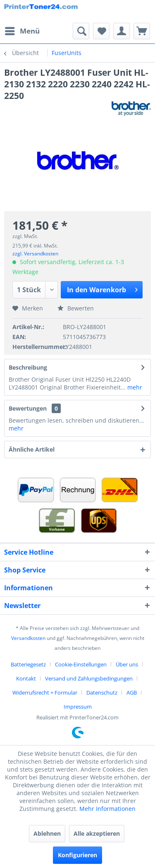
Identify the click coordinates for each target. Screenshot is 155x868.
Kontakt (26, 678)
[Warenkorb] (142, 31)
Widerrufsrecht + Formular (45, 692)
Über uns (127, 664)
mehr (134, 387)
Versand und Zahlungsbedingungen (89, 678)
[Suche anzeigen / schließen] (81, 31)
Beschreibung (28, 367)
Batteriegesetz (28, 664)
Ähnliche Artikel (32, 449)
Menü (22, 30)
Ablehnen (47, 833)
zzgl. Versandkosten (35, 254)
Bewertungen (28, 408)
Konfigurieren (77, 855)
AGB (132, 692)
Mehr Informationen (107, 809)
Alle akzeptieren (97, 833)
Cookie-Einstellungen (81, 664)
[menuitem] (22, 31)
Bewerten (76, 308)
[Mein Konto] (122, 31)
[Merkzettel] (101, 31)
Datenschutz (102, 692)
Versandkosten (28, 638)
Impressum (78, 707)
